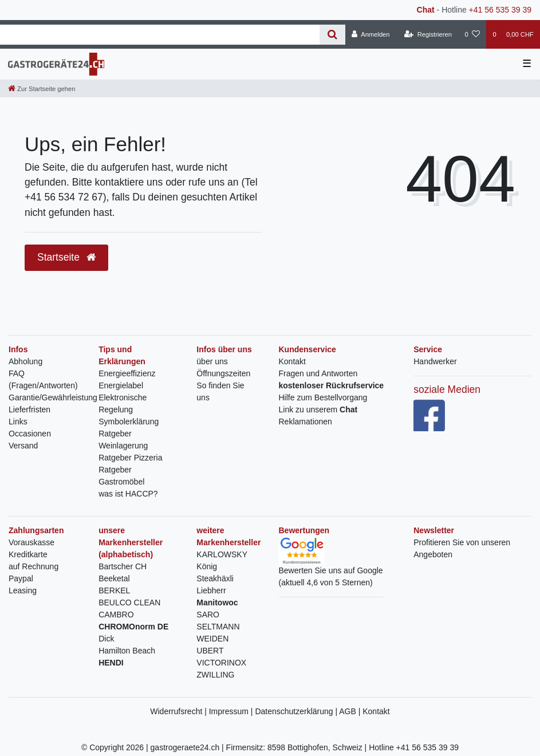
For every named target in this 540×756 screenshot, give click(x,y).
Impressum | (232, 711)
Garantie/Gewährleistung (53, 397)
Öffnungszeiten (223, 373)
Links (18, 422)
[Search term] (160, 35)
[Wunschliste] (472, 34)
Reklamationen (306, 422)
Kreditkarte (28, 554)
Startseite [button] (66, 257)
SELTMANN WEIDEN (218, 633)
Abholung (25, 361)
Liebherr (211, 590)
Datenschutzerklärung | (297, 711)
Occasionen (30, 434)
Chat (426, 10)
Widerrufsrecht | (179, 711)
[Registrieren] (428, 34)
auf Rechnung (33, 566)
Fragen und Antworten (318, 373)
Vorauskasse (31, 542)
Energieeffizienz (127, 373)
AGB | (351, 711)
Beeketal (114, 578)
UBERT (210, 651)
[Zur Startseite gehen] (42, 89)
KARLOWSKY (222, 554)
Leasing (23, 590)
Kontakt (292, 361)
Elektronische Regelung (123, 403)
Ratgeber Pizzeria (130, 458)
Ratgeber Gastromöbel (121, 476)
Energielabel (121, 385)
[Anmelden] (371, 34)
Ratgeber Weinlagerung (123, 440)
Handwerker (435, 361)
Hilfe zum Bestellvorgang (323, 397)
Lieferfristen (29, 409)
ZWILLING (215, 675)
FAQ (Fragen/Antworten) (43, 379)
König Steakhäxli (215, 572)
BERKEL (114, 590)
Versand (23, 446)
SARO (208, 615)
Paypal (21, 578)
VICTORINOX (221, 663)
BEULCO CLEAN (129, 603)
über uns (212, 361)
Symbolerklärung (129, 422)
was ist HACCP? (128, 494)
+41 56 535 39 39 (500, 10)
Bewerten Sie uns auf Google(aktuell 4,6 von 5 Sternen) (331, 566)
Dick (106, 639)
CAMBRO (116, 615)
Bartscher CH (123, 566)
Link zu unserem (318, 409)
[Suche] (332, 35)
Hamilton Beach (127, 651)
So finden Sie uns (220, 391)
